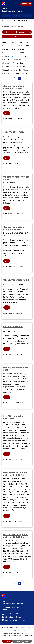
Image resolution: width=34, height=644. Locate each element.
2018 (20, 42)
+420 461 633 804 (12, 614)
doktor (7, 56)
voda (25, 73)
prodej (18, 70)
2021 (27, 46)
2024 (22, 49)
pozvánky (8, 70)
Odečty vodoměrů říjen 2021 (16, 369)
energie (16, 56)
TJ (5, 73)
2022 (6, 49)
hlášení (7, 60)
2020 (20, 46)
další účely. (24, 631)
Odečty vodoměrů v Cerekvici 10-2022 (14, 87)
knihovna (17, 60)
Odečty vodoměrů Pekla (16, 280)
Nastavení (27, 641)
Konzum (7, 63)
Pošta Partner (20, 67)
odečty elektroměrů (14, 132)
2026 (14, 53)
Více (7, 113)
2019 (27, 42)
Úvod (4, 20)
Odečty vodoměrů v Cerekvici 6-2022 (14, 228)
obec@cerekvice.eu (13, 617)
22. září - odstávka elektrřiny (13, 417)
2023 (14, 49)
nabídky (7, 67)
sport (27, 70)
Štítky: (4, 42)
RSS (23, 37)
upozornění (15, 73)
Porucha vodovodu (13, 326)
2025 (6, 53)
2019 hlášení (9, 46)
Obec (10, 20)
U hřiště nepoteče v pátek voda (17, 178)
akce (22, 53)
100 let (12, 42)
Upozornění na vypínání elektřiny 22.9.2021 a (16, 536)
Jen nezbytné (17, 641)
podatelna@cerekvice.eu (15, 620)
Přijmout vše (7, 641)
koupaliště (19, 63)
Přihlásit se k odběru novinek (18, 32)
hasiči (26, 56)
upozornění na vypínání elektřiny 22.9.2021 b (16, 474)
